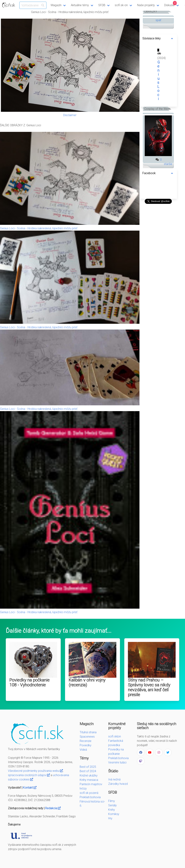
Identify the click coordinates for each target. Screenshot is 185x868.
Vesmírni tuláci (117, 762)
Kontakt (30, 788)
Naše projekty (146, 5)
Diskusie (171, 4)
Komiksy (114, 814)
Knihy (112, 810)
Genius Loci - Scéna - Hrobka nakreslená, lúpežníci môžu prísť (39, 228)
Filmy (112, 801)
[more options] (172, 39)
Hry (110, 818)
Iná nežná (114, 779)
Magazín (56, 5)
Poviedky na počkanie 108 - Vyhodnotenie (29, 683)
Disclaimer (70, 115)
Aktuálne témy (80, 5)
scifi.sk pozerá (89, 793)
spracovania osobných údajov (29, 775)
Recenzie (86, 741)
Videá (83, 750)
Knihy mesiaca (89, 780)
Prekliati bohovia (90, 797)
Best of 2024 (88, 771)
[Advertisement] (158, 259)
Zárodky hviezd (118, 784)
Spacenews (87, 737)
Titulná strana (88, 732)
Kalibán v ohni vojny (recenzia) (87, 683)
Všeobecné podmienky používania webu (35, 771)
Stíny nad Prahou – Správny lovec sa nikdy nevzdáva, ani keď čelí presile (149, 687)
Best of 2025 (88, 767)
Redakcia (53, 808)
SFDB (102, 5)
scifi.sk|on (115, 736)
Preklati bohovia (118, 758)
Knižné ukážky (89, 775)
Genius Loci (159, 81)
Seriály (112, 805)
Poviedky (86, 745)
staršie (168, 164)
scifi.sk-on (121, 5)
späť (158, 20)
